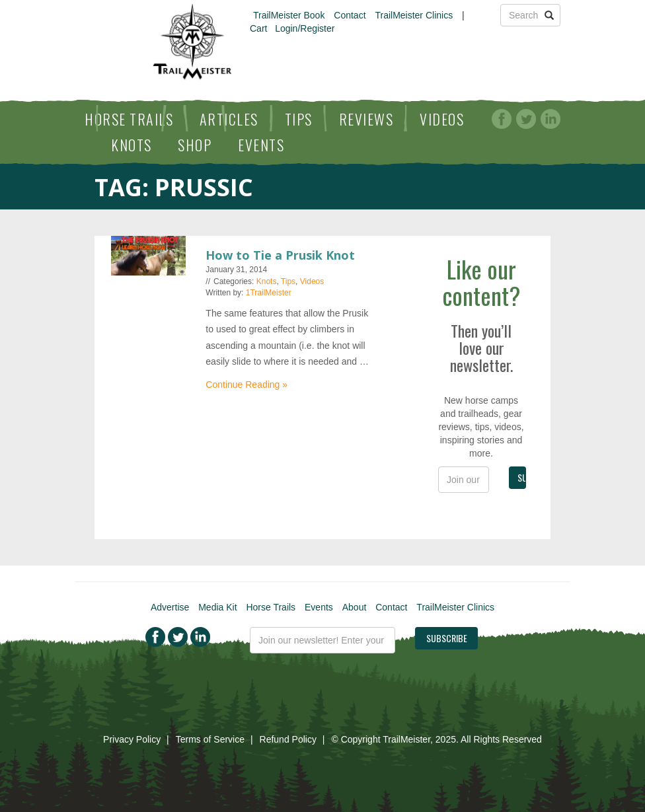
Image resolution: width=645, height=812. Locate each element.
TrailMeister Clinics (414, 15)
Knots (132, 145)
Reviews (366, 119)
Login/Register (305, 28)
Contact (350, 15)
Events (261, 145)
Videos (442, 119)
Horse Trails (129, 119)
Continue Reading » (247, 385)
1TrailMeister (269, 293)
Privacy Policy (132, 739)
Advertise (170, 607)
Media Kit (217, 607)
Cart (258, 28)
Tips (299, 119)
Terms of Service (210, 739)
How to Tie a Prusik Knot (280, 255)
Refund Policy (288, 739)
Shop (195, 145)
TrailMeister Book (289, 15)
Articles (229, 119)
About (355, 607)
